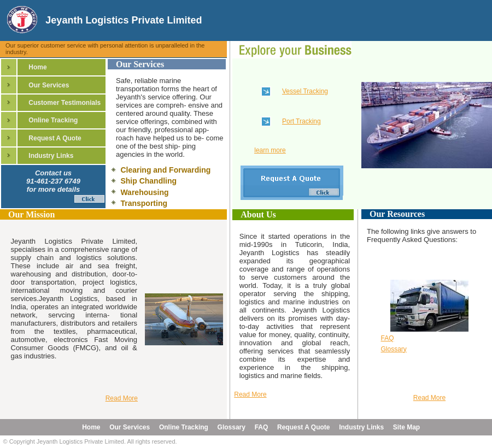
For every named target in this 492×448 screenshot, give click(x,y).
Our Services (49, 85)
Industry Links (51, 156)
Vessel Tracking (305, 91)
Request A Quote (55, 138)
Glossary (393, 349)
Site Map (406, 427)
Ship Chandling (148, 181)
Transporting (144, 203)
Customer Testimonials (65, 103)
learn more (270, 150)
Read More (250, 394)
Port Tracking (301, 121)
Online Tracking (53, 120)
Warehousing (144, 192)
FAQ (387, 338)
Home (37, 67)
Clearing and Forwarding (165, 170)
